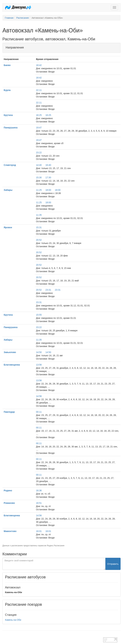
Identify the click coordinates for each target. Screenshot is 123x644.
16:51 (39, 503)
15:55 (39, 315)
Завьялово (10, 352)
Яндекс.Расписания (56, 546)
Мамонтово (10, 531)
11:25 (39, 190)
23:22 (39, 153)
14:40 (39, 165)
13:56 (39, 365)
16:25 (39, 115)
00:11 (39, 412)
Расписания (23, 18)
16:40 (48, 165)
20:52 (39, 240)
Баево (7, 65)
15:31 (39, 227)
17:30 (48, 177)
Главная (9, 18)
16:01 (39, 531)
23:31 (48, 290)
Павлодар (9, 412)
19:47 (39, 128)
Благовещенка (12, 365)
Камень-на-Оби (13, 620)
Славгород (10, 165)
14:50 (39, 352)
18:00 (48, 190)
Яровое (8, 227)
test (4, 636)
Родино (8, 490)
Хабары (8, 190)
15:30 (39, 177)
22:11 (39, 90)
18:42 (39, 65)
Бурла (7, 90)
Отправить (113, 564)
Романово (9, 503)
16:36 (39, 490)
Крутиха (8, 115)
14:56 (39, 396)
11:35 (39, 215)
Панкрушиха (11, 128)
